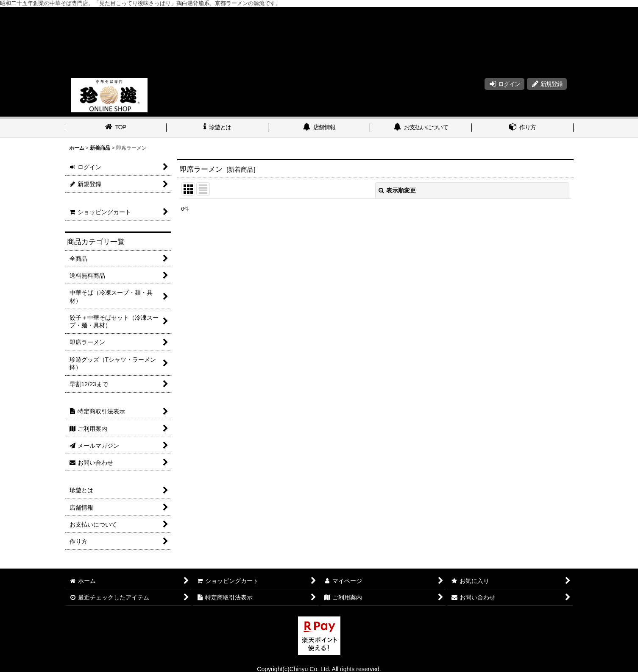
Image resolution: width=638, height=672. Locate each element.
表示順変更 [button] (397, 190)
